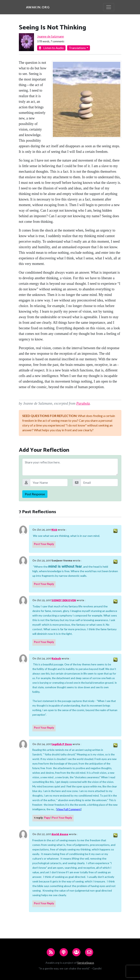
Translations (77, 48)
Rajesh (56, 659)
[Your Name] (49, 483)
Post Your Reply (44, 544)
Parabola (83, 403)
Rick (54, 530)
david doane (60, 834)
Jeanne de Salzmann (51, 36)
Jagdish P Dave (62, 744)
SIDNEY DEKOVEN (64, 601)
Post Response (35, 494)
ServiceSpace (86, 963)
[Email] (99, 483)
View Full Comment (69, 809)
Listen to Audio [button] (51, 48)
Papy (47, 818)
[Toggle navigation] (109, 7)
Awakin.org (38, 7)
